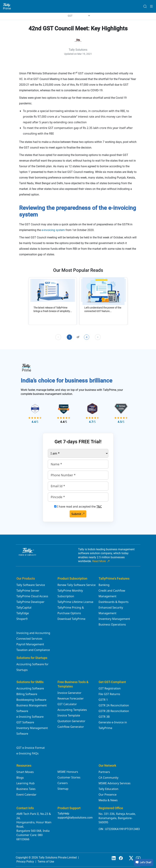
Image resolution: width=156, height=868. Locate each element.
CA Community (109, 778)
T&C (99, 506)
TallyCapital (24, 608)
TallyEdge (23, 613)
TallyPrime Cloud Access (32, 596)
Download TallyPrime (72, 619)
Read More (101, 561)
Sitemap (63, 789)
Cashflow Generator (71, 727)
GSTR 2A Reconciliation (114, 705)
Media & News (108, 800)
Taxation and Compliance (33, 650)
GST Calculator (67, 704)
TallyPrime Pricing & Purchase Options (71, 610)
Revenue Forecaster (71, 698)
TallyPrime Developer (30, 602)
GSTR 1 (103, 700)
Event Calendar (26, 795)
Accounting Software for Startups (32, 667)
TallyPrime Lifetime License (75, 602)
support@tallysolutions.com (75, 818)
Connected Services (29, 639)
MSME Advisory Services (115, 783)
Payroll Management (30, 644)
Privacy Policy (25, 862)
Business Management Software (32, 708)
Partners (104, 772)
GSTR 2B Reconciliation (114, 711)
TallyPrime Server (28, 591)
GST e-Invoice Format (31, 748)
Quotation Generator (71, 721)
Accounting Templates (72, 710)
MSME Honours (68, 772)
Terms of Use (46, 862)
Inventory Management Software (32, 731)
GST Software (25, 722)
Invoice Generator (70, 693)
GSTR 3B (104, 717)
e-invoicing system (53, 230)
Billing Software (27, 694)
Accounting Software (30, 688)
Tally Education (109, 789)
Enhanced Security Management (111, 610)
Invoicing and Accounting (33, 633)
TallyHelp (63, 814)
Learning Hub (25, 783)
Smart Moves (25, 772)
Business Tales (26, 789)
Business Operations (112, 624)
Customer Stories (69, 777)
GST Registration (110, 688)
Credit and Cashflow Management (112, 593)
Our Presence (108, 795)
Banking (104, 585)
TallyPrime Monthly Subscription (70, 593)
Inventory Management (114, 619)
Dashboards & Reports (114, 602)
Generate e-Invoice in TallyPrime (113, 725)
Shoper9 (22, 619)
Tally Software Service (31, 585)
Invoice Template (69, 715)
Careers (63, 783)
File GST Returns (109, 694)
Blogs (20, 778)
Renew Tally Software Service (77, 585)
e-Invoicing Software (30, 717)
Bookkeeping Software (31, 700)
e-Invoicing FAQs (28, 753)
